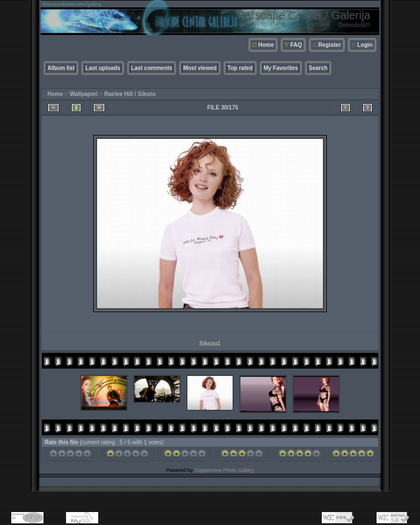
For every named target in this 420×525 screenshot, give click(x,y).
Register (330, 45)
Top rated (240, 68)
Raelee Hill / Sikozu (130, 94)
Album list (61, 68)
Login (365, 45)
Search (318, 68)
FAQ (296, 45)
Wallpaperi (84, 94)
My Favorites (281, 68)
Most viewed (200, 68)
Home (266, 45)
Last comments (152, 68)
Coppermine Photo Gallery (224, 470)
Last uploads (103, 68)
